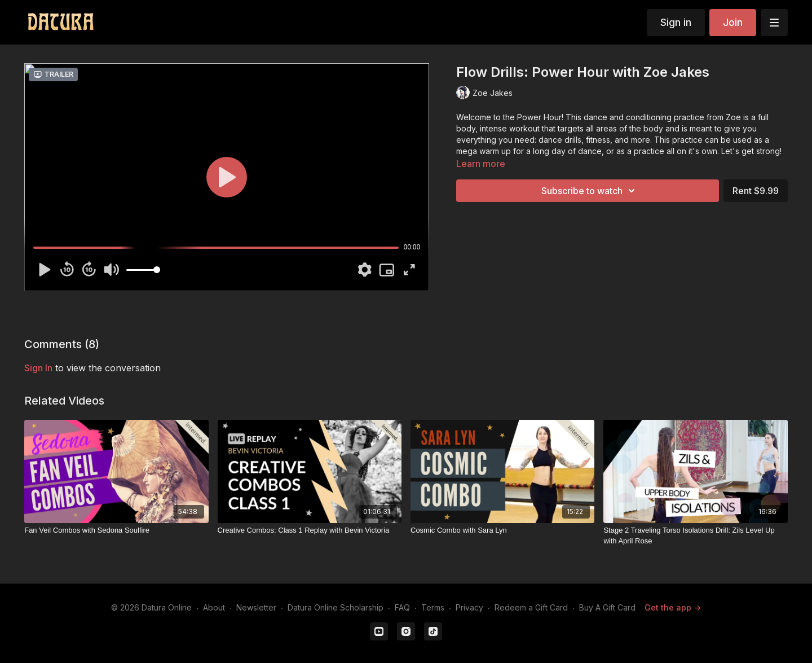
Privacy (469, 607)
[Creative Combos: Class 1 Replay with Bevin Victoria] (310, 530)
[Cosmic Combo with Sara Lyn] (502, 530)
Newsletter (256, 607)
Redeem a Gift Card (531, 607)
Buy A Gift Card (607, 607)
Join (733, 22)
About (214, 607)
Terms (433, 607)
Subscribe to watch (590, 191)
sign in (38, 368)
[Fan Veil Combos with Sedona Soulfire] (116, 530)
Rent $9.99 (756, 191)
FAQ (402, 607)
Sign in (676, 22)
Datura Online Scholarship (336, 607)
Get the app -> (673, 607)
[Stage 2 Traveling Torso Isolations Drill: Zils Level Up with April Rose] (695, 536)
